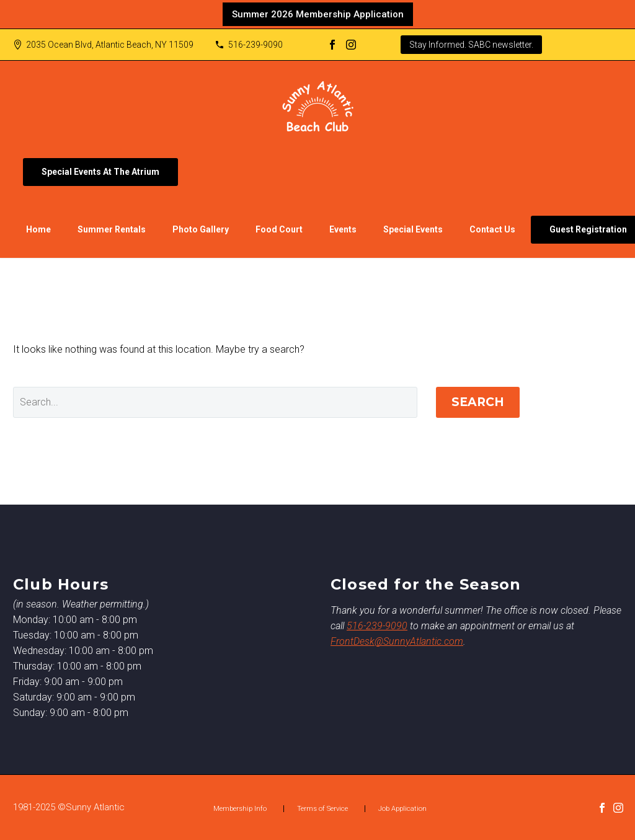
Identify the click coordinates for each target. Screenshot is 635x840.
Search (478, 402)
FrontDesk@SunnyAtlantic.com (397, 641)
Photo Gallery (201, 229)
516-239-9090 (255, 45)
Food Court (279, 229)
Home (38, 229)
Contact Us (492, 229)
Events (343, 229)
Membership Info (240, 809)
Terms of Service (322, 809)
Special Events (413, 229)
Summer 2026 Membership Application (318, 14)
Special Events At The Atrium (100, 172)
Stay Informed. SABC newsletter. (471, 45)
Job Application (402, 809)
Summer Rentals (112, 229)
